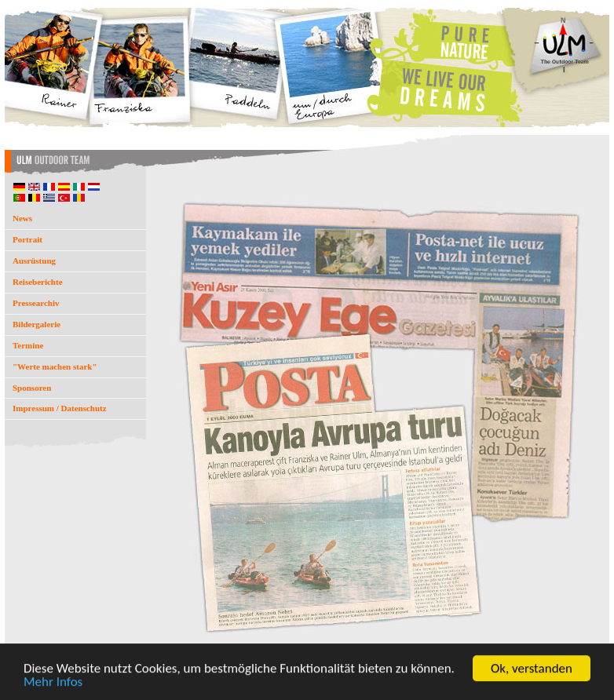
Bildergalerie (37, 324)
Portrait (27, 239)
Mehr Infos (53, 682)
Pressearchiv (36, 303)
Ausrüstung (34, 261)
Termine (28, 345)
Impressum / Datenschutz (60, 408)
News (22, 218)
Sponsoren (32, 388)
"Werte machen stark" (55, 366)
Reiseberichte (38, 282)
